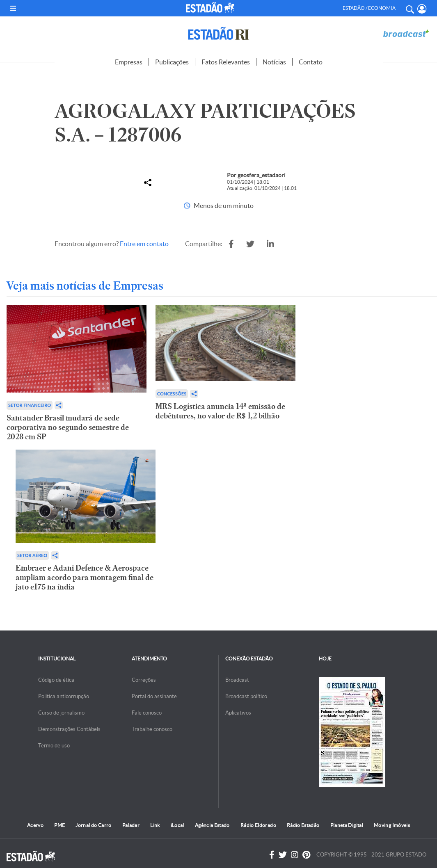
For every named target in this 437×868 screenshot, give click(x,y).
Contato (311, 62)
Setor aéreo (32, 555)
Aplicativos (238, 713)
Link (155, 825)
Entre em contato (144, 244)
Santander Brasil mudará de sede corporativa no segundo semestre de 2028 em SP (68, 427)
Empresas (129, 62)
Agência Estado (212, 825)
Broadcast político (246, 696)
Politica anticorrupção (64, 696)
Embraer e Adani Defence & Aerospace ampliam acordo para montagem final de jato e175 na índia (85, 577)
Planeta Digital (347, 825)
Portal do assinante (154, 696)
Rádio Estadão (303, 825)
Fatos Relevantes (226, 62)
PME (59, 825)
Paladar (131, 825)
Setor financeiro (30, 405)
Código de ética (56, 680)
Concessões (172, 394)
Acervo (35, 825)
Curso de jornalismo (61, 713)
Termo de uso (54, 746)
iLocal (177, 825)
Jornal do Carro (93, 825)
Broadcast (237, 680)
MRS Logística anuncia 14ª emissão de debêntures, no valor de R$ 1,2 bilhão (220, 411)
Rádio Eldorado (258, 825)
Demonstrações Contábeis (69, 729)
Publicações (172, 62)
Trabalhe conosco (152, 729)
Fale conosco (147, 713)
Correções (144, 680)
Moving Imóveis (392, 825)
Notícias (274, 62)
